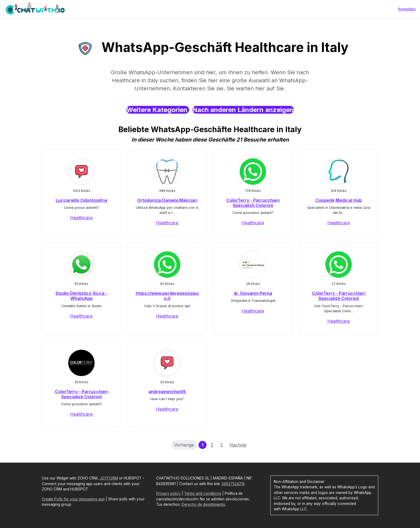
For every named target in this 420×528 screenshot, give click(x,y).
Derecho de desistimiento (203, 504)
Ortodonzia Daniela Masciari (167, 200)
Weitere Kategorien (158, 110)
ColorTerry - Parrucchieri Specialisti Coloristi (253, 203)
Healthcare (81, 218)
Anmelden (407, 9)
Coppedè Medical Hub (339, 200)
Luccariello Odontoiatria (81, 200)
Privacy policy (168, 493)
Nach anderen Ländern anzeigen (243, 110)
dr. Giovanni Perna (253, 293)
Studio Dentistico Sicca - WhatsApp (81, 296)
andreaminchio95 (167, 392)
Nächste (238, 445)
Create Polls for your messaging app (73, 499)
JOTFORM (109, 478)
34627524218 (233, 484)
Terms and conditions (203, 493)
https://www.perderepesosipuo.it (167, 296)
